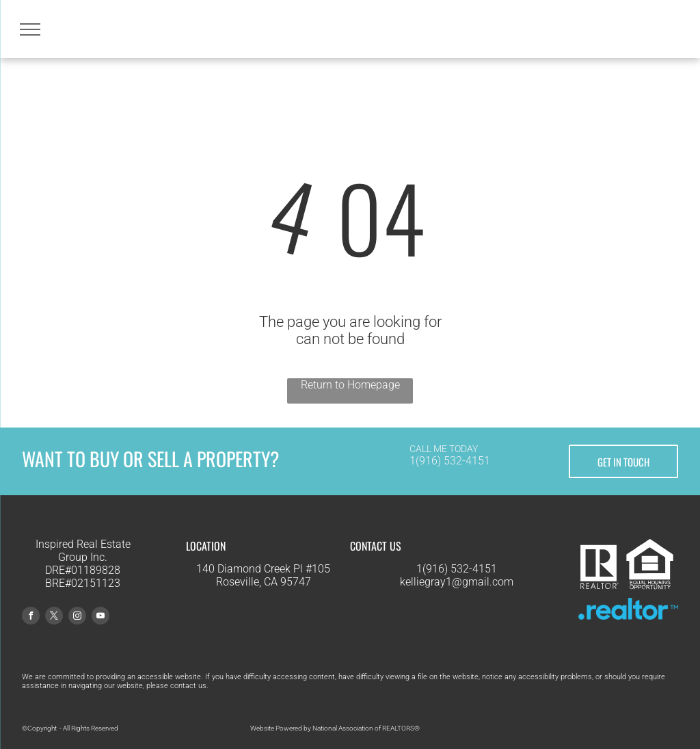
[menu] (30, 29)
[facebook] (31, 617)
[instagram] (77, 617)
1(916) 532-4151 (450, 461)
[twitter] (54, 617)
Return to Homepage (350, 385)
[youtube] (100, 617)
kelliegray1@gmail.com (457, 582)
